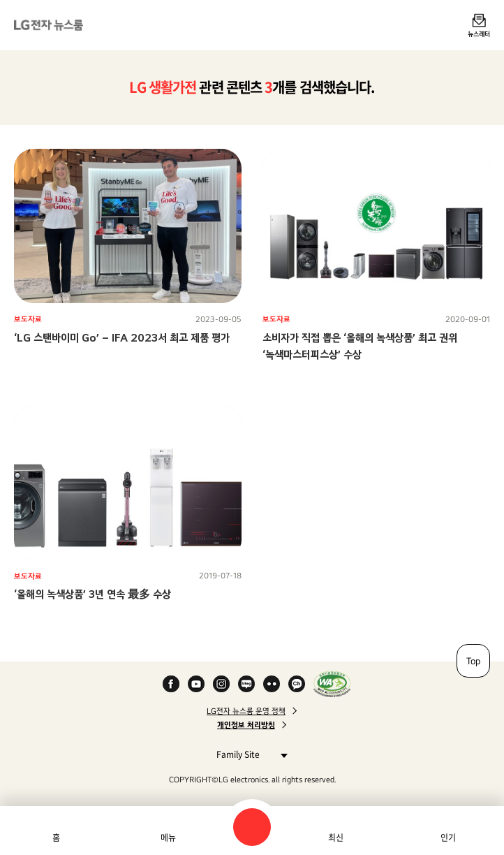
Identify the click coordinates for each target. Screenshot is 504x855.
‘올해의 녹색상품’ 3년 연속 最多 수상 (92, 594)
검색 (252, 827)
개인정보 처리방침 (246, 725)
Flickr (272, 684)
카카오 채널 (297, 684)
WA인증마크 (332, 684)
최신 (336, 838)
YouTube (196, 684)
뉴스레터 (479, 34)
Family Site (248, 754)
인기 (448, 838)
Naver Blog (246, 684)
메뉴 (168, 838)
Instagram (221, 684)
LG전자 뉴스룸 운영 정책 (246, 711)
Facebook (171, 684)
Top (473, 661)
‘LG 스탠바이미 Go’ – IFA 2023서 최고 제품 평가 (122, 338)
